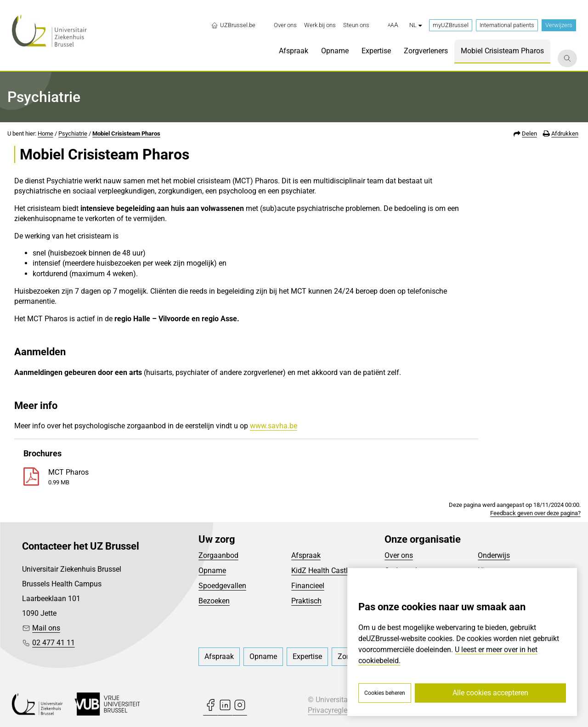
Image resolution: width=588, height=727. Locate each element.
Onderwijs (494, 555)
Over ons (399, 555)
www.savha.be (274, 426)
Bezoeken (214, 601)
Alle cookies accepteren (490, 693)
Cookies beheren (385, 693)
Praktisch (306, 601)
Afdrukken (565, 133)
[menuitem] (285, 25)
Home (45, 133)
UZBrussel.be (233, 25)
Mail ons (46, 628)
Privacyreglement (336, 710)
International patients (507, 25)
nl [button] (416, 25)
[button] (393, 25)
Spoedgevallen (222, 586)
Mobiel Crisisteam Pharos (126, 133)
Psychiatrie (73, 133)
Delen (529, 133)
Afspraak (306, 555)
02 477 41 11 (54, 643)
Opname (212, 571)
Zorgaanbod (218, 555)
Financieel (308, 586)
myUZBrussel (451, 25)
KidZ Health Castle (321, 571)
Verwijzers (559, 25)
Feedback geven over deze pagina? (535, 513)
